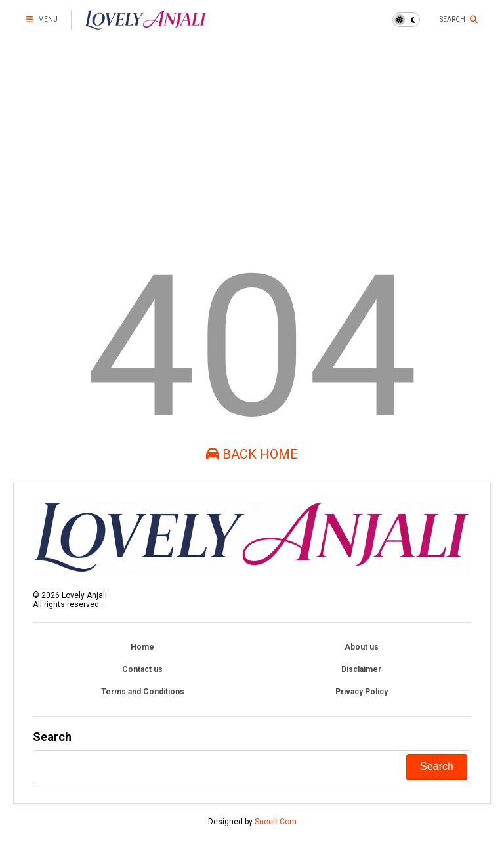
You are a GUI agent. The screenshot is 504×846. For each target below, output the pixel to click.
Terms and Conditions (143, 692)
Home (142, 647)
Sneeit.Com (276, 822)
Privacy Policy (362, 692)
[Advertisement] (252, 138)
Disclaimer (361, 669)
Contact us (142, 669)
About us (362, 647)
